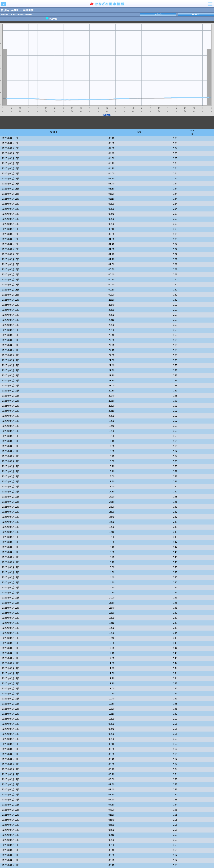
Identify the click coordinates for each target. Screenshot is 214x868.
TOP (3, 4)
